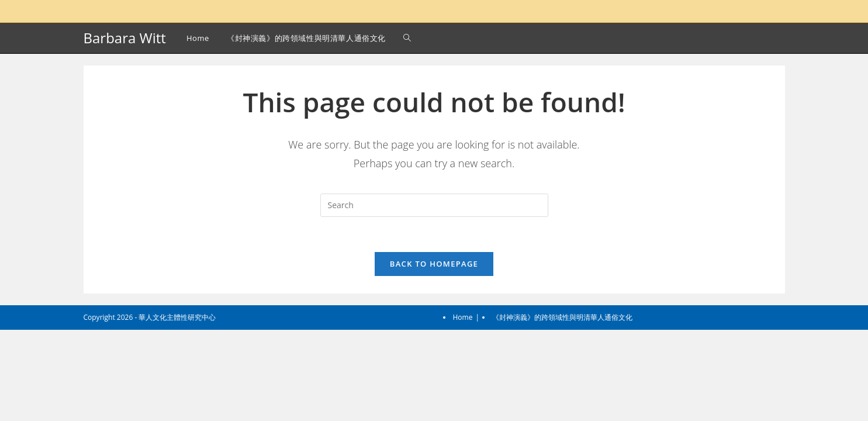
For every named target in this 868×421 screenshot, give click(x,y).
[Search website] (407, 38)
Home (463, 408)
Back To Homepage (434, 264)
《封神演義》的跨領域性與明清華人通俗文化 (562, 408)
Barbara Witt (125, 38)
